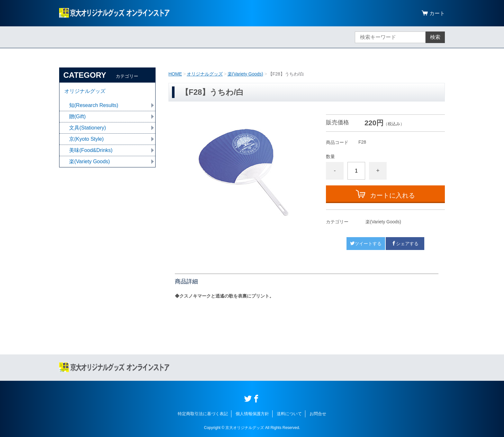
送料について (289, 414)
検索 (435, 37)
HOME (175, 74)
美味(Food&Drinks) (91, 150)
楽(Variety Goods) (245, 74)
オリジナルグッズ (205, 74)
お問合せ (318, 414)
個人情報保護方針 (252, 414)
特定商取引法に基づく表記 (203, 414)
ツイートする (366, 244)
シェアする (405, 244)
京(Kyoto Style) (86, 139)
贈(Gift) (77, 116)
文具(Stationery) (88, 128)
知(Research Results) (94, 105)
